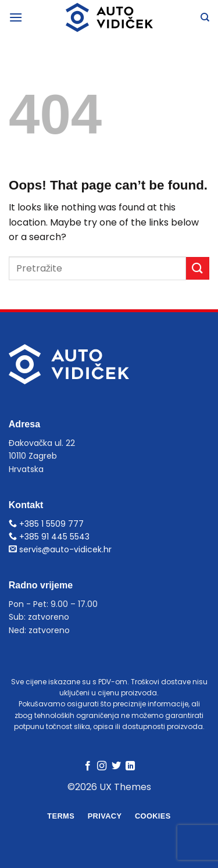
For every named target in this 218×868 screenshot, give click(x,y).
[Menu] (16, 17)
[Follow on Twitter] (116, 766)
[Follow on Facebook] (88, 766)
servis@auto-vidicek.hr (60, 549)
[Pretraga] (205, 17)
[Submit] (198, 268)
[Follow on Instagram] (102, 766)
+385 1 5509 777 (46, 524)
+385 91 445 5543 (49, 537)
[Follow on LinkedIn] (130, 766)
